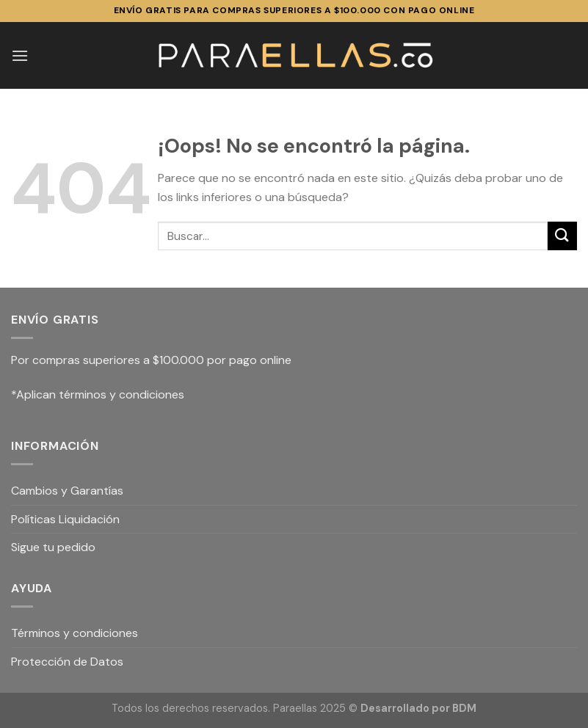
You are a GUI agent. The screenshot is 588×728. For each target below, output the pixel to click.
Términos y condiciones (75, 633)
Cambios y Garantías (67, 491)
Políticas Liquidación (65, 519)
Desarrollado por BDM (418, 708)
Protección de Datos (67, 662)
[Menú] (20, 55)
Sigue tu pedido (53, 547)
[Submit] (562, 236)
